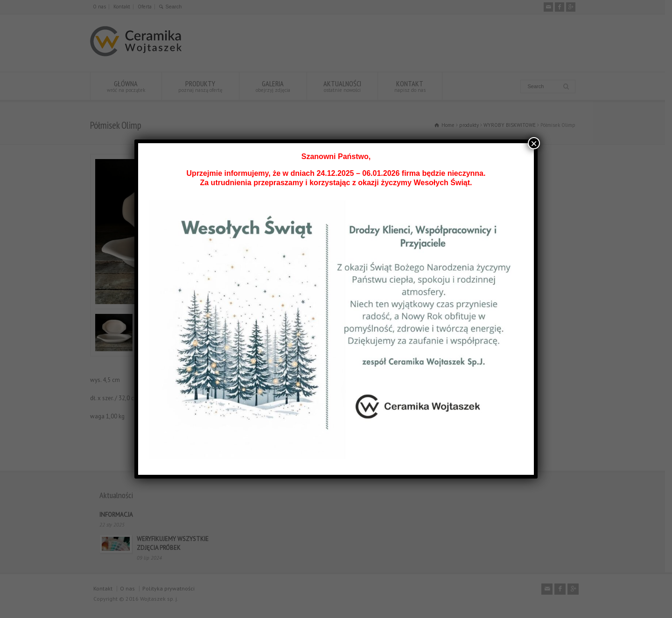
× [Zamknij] (534, 143)
